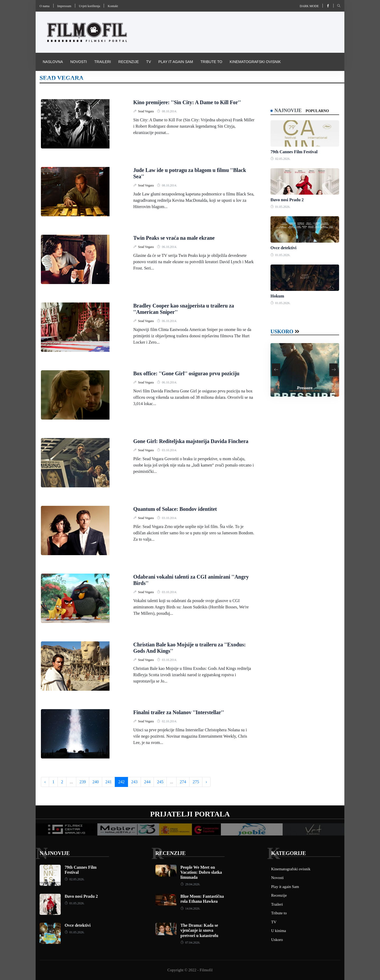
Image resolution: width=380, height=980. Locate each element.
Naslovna (53, 62)
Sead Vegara (146, 111)
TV (149, 62)
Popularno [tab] (317, 111)
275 (196, 782)
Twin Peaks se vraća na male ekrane (174, 238)
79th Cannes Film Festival (294, 152)
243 (134, 782)
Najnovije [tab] (288, 111)
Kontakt (113, 6)
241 (108, 782)
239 (83, 782)
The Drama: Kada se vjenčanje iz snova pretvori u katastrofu (199, 930)
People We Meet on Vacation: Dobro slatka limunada (201, 872)
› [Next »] (206, 782)
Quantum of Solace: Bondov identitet (175, 509)
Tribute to (211, 62)
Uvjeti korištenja (89, 6)
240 (96, 782)
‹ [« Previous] (45, 782)
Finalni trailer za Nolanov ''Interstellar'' (179, 712)
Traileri (103, 62)
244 (147, 782)
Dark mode (309, 6)
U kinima (279, 931)
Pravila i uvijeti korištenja (71, 80)
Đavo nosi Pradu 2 (287, 200)
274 (183, 782)
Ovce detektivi (283, 248)
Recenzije (129, 62)
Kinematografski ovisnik (255, 62)
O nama (45, 6)
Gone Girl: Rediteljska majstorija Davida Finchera (191, 441)
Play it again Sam (176, 62)
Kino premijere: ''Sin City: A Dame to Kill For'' (187, 102)
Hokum (277, 296)
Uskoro (282, 332)
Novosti (79, 62)
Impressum (64, 6)
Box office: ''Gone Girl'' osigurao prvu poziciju (186, 373)
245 (160, 782)
